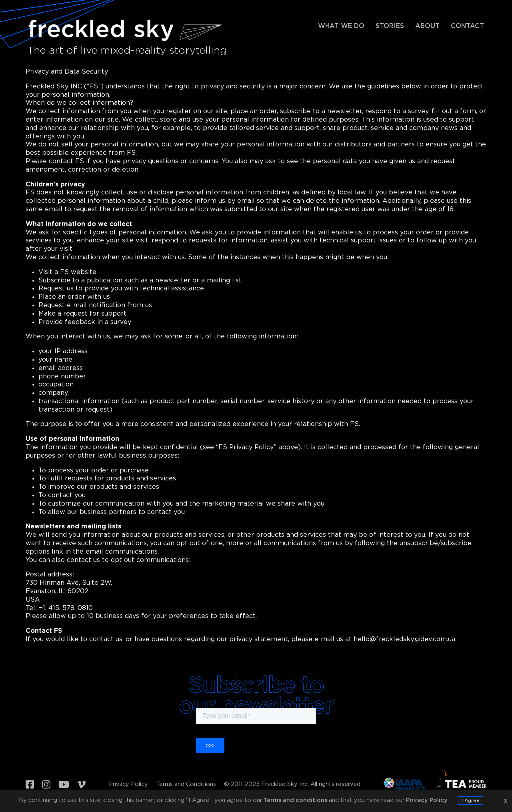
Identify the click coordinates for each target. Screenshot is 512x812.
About (427, 26)
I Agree (471, 801)
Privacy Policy (128, 784)
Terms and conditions (295, 800)
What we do (341, 26)
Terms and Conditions (186, 784)
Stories (390, 26)
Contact (467, 26)
